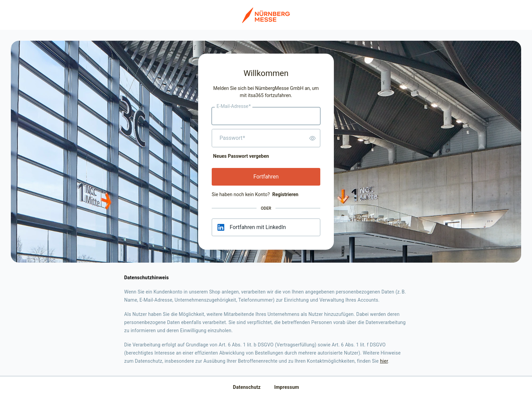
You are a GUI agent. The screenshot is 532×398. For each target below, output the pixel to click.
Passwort (232, 138)
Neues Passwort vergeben (241, 156)
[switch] (312, 138)
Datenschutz (247, 387)
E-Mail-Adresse (234, 107)
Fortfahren (266, 177)
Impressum (287, 387)
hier (384, 361)
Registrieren (285, 194)
